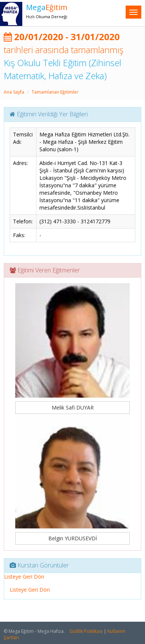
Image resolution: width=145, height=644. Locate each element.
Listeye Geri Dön (24, 577)
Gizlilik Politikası (86, 631)
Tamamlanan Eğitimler (55, 92)
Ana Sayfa (14, 92)
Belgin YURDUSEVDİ (73, 538)
